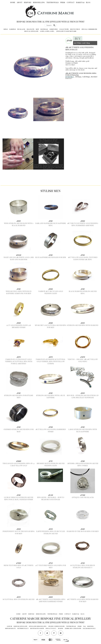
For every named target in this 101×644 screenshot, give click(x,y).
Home (13, 2)
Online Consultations (56, 626)
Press (63, 2)
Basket (80, 2)
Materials (44, 29)
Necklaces (21, 29)
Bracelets (30, 29)
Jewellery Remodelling (38, 626)
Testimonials (52, 2)
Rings (6, 29)
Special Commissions (89, 29)
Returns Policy (23, 628)
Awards (60, 628)
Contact (71, 2)
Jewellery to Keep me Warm (66, 31)
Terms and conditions (73, 628)
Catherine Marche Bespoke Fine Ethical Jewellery (50, 618)
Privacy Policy (51, 628)
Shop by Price (75, 29)
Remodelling (39, 2)
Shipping (90, 626)
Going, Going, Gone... (47, 31)
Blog (88, 2)
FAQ (84, 626)
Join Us (9, 626)
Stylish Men (70, 77)
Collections (64, 29)
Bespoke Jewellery (20, 626)
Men (37, 29)
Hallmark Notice (89, 628)
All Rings (78, 77)
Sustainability (10, 628)
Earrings (12, 29)
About (20, 2)
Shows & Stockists (37, 628)
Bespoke (28, 2)
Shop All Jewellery (31, 31)
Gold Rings (86, 77)
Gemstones (53, 29)
